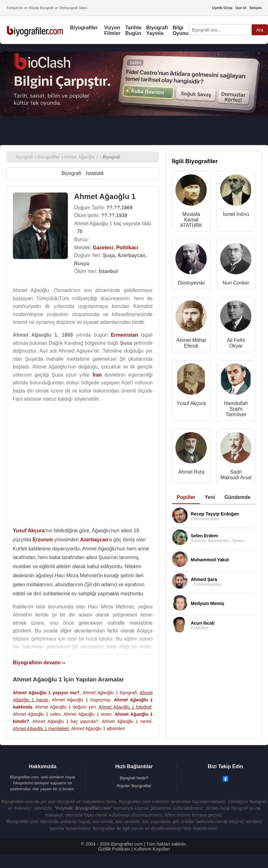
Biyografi (71, 173)
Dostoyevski (191, 283)
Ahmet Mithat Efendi (191, 343)
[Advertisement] (83, 462)
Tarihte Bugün (133, 30)
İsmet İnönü (236, 214)
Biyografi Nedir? (134, 778)
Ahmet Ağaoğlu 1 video (37, 714)
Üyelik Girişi (222, 8)
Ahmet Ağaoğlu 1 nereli (126, 721)
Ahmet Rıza (191, 472)
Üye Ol (241, 8)
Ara (260, 30)
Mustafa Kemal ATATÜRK (191, 220)
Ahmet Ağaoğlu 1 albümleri (98, 729)
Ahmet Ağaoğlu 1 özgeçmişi (81, 700)
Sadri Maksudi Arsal (236, 475)
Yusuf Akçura (191, 403)
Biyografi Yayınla (157, 30)
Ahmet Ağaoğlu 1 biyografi (110, 693)
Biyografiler (84, 28)
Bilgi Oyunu (181, 30)
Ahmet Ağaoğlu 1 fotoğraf (125, 707)
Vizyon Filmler (112, 30)
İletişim (256, 8)
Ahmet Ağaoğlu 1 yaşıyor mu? (46, 693)
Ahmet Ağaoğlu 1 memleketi (41, 729)
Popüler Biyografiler (134, 786)
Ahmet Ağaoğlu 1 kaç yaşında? (65, 721)
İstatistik (95, 173)
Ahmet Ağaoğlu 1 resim (88, 714)
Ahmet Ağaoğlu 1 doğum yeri (66, 707)
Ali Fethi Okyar (236, 343)
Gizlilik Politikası (114, 849)
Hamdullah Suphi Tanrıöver (236, 409)
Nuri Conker (236, 283)
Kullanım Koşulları (152, 849)
